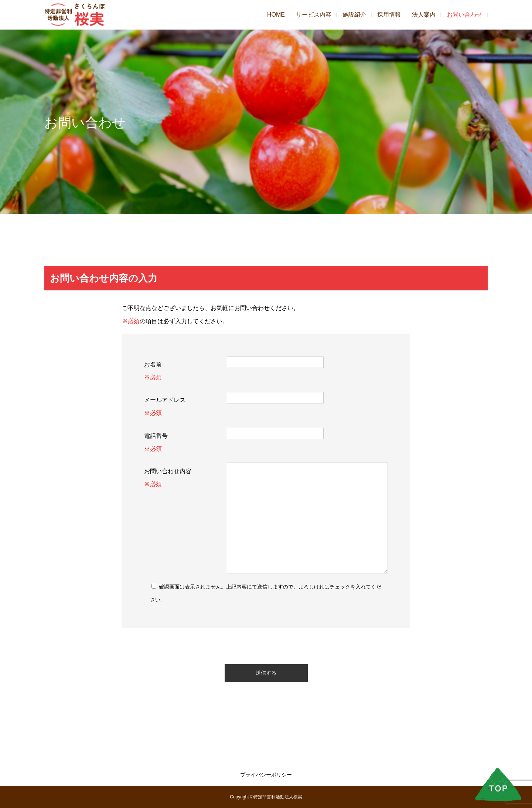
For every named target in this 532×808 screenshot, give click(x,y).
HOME (276, 15)
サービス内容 (314, 15)
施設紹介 (354, 15)
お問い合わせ (464, 15)
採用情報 (389, 15)
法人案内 (424, 15)
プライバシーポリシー (266, 775)
